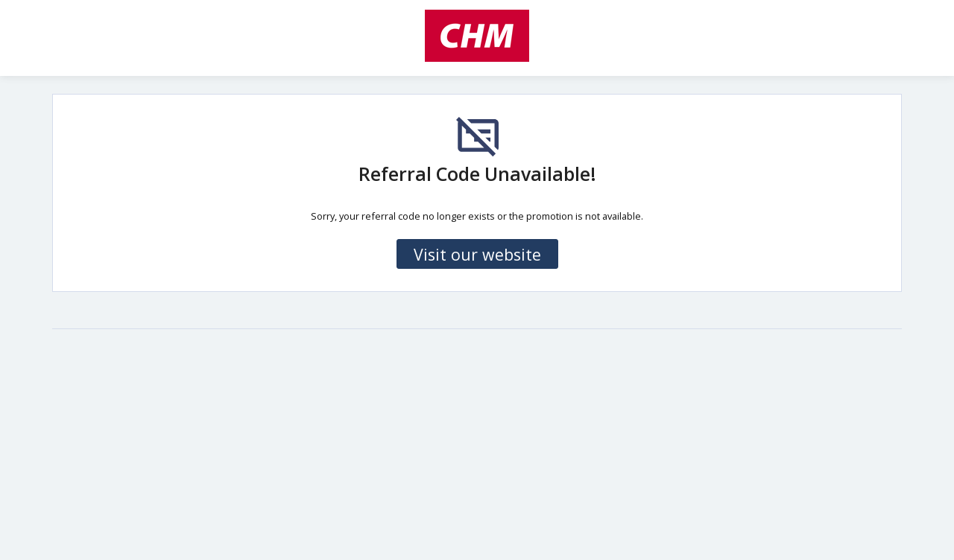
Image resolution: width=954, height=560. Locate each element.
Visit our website (477, 254)
